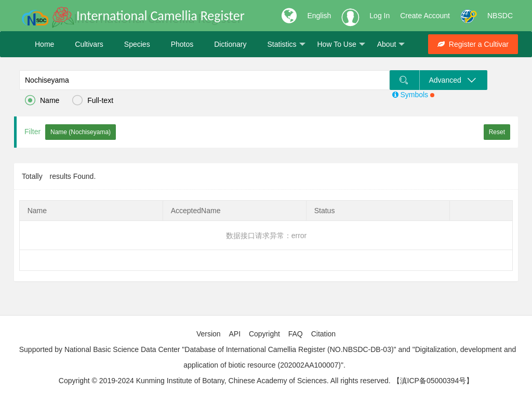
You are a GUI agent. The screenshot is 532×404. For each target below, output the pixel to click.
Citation (323, 334)
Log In (380, 16)
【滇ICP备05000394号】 (433, 381)
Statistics (286, 44)
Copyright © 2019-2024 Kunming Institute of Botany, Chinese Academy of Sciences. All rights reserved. (225, 381)
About (391, 44)
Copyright (264, 334)
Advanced (453, 80)
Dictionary (230, 44)
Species (137, 44)
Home (44, 44)
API (235, 334)
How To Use (341, 44)
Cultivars (89, 44)
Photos (182, 44)
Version (209, 334)
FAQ (296, 334)
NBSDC (500, 16)
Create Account (425, 16)
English (319, 16)
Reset (497, 132)
